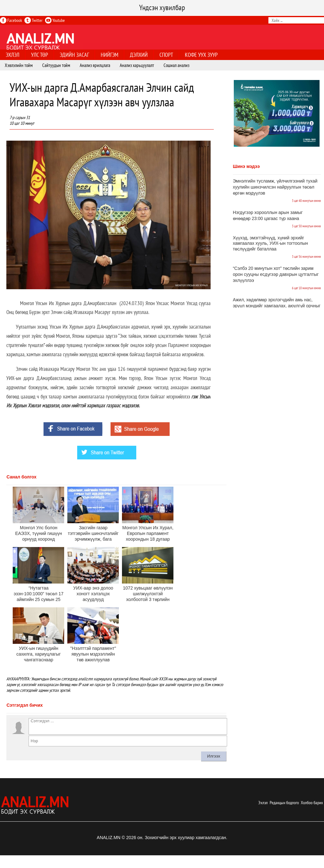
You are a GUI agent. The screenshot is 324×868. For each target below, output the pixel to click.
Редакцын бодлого (284, 803)
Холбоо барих (312, 803)
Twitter (34, 20)
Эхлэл (263, 803)
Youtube (55, 20)
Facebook (11, 20)
